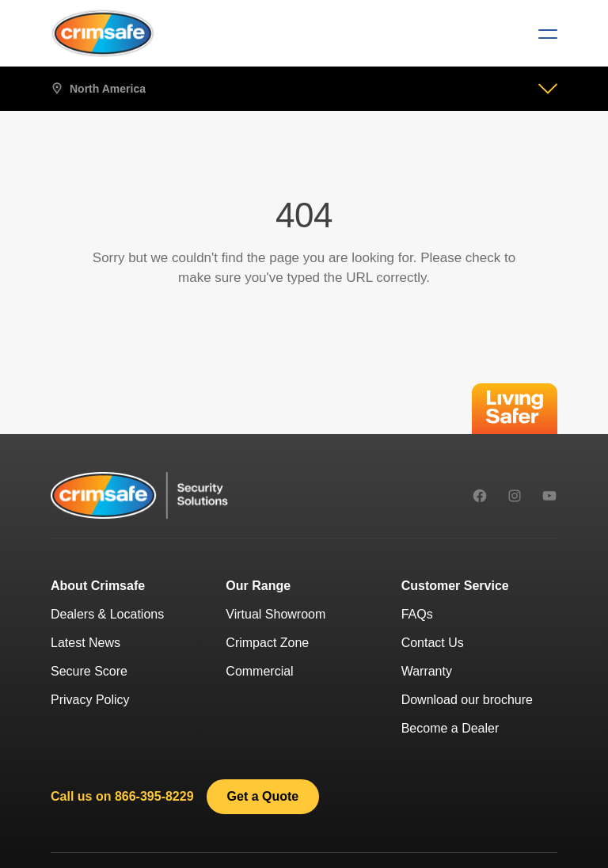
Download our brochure (467, 700)
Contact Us (433, 643)
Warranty (427, 671)
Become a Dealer (450, 728)
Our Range (258, 586)
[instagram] (515, 496)
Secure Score (89, 671)
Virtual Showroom (275, 614)
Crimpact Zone (267, 643)
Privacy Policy (90, 700)
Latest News (85, 643)
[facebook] (480, 496)
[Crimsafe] (103, 33)
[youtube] (549, 496)
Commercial (259, 671)
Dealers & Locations (107, 614)
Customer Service (455, 586)
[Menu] (541, 33)
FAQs (417, 614)
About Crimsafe (98, 586)
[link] (263, 797)
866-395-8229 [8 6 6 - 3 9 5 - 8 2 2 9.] (154, 796)
